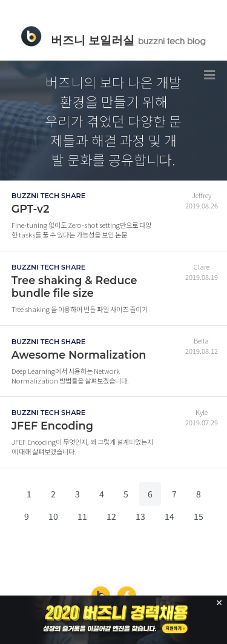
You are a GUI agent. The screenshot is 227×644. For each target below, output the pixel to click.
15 (199, 516)
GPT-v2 (31, 209)
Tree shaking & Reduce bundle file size (74, 287)
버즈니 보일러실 (128, 40)
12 (111, 516)
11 (82, 516)
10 (53, 516)
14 (169, 516)
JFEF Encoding (52, 426)
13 (140, 516)
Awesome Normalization (79, 355)
